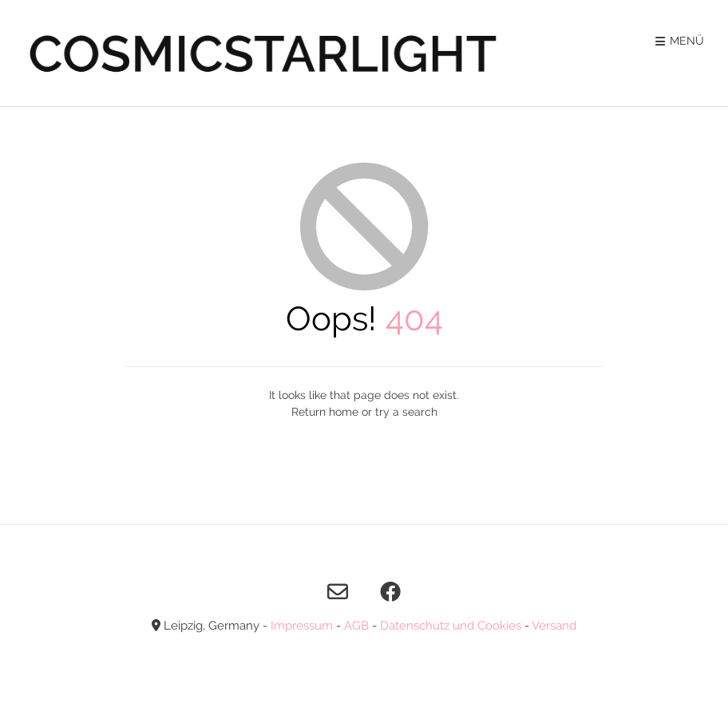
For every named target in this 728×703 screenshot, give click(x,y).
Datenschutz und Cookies (451, 626)
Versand (554, 626)
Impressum (302, 626)
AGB (356, 626)
